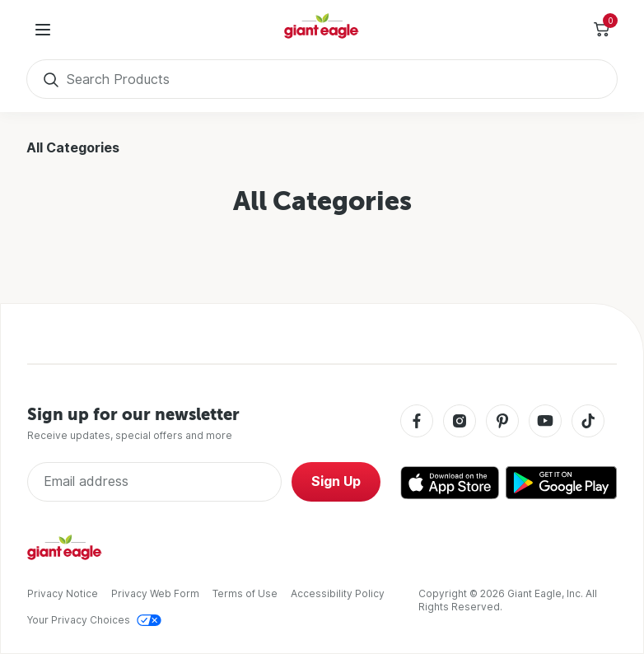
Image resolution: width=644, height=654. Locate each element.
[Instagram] (460, 422)
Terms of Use (245, 593)
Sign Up (336, 481)
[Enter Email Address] (154, 482)
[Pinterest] (502, 422)
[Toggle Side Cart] (601, 30)
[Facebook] (417, 422)
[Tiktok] (588, 422)
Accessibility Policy (338, 593)
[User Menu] (43, 30)
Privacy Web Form (155, 593)
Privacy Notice (63, 593)
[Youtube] (545, 422)
